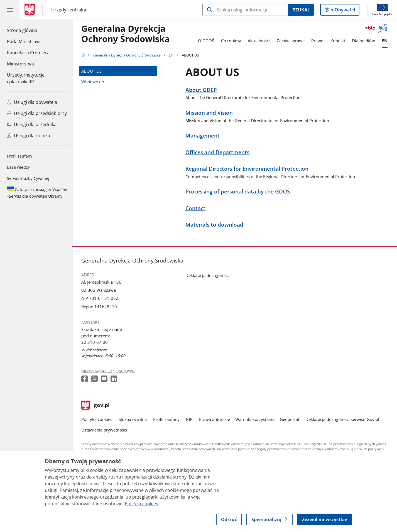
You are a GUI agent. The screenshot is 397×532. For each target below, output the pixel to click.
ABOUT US (93, 71)
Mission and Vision (210, 113)
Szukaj (301, 10)
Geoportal (291, 419)
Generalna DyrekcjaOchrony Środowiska (127, 34)
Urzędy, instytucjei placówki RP (26, 78)
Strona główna (28, 30)
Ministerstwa (20, 64)
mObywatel (342, 11)
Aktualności (260, 41)
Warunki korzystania (256, 419)
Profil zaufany (20, 156)
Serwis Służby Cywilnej (28, 178)
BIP (191, 419)
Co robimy (232, 41)
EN (386, 41)
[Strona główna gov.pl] (31, 10)
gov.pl (97, 406)
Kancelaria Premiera (28, 53)
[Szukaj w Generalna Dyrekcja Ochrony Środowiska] (245, 10)
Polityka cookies (98, 419)
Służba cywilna (134, 419)
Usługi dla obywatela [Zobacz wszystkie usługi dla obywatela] (32, 102)
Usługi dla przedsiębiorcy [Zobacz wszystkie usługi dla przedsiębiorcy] (37, 113)
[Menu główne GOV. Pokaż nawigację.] (10, 10)
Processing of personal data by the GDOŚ (239, 192)
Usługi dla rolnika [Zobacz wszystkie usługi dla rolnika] (29, 136)
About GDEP (203, 90)
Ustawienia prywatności (106, 430)
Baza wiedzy (18, 167)
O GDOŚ (207, 41)
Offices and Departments (219, 152)
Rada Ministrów (23, 41)
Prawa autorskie (216, 419)
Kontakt (339, 41)
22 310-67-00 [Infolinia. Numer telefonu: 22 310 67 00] (96, 342)
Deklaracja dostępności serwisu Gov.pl (344, 419)
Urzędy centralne (69, 10)
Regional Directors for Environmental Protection (248, 169)
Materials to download (216, 225)
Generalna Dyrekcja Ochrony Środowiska (128, 55)
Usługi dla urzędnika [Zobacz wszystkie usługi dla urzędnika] (32, 124)
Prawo (319, 41)
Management (204, 136)
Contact (197, 208)
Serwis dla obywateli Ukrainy (37, 193)
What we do (94, 82)
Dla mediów (365, 41)
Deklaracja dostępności (209, 275)
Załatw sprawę (292, 41)
